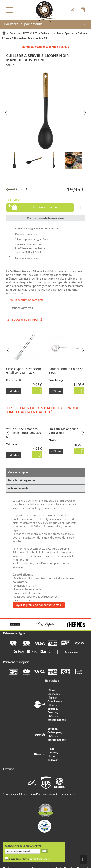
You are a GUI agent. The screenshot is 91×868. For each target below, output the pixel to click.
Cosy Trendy (56, 380)
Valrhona (11, 444)
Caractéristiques (18, 472)
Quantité (12, 189)
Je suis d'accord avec (29, 859)
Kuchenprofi (14, 380)
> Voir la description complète (25, 300)
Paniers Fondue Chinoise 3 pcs (66, 371)
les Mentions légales (39, 859)
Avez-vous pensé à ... (27, 320)
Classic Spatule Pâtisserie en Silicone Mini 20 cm (24, 371)
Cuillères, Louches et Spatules (58, 33)
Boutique (15, 33)
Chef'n (53, 440)
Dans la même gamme (22, 480)
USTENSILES (30, 33)
